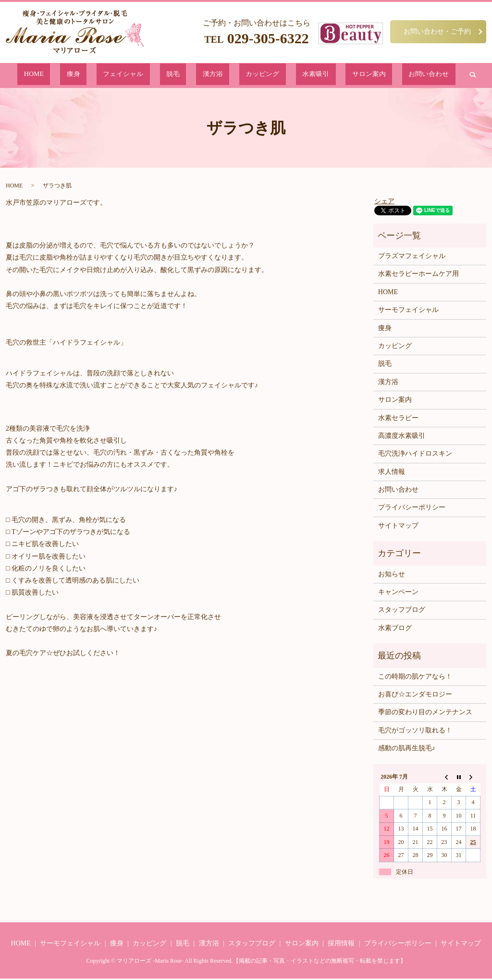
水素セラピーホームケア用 (418, 276)
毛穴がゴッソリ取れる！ (415, 732)
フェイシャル (154, 76)
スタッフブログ (402, 612)
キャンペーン (398, 594)
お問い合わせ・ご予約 (437, 31)
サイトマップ (398, 527)
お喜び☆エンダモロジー (415, 696)
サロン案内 (326, 76)
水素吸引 (287, 76)
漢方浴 (214, 76)
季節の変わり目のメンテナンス (425, 714)
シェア (384, 203)
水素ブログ (395, 630)
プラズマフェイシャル (412, 258)
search (406, 76)
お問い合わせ (370, 76)
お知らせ (392, 576)
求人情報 (392, 474)
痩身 (119, 76)
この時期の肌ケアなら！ (415, 678)
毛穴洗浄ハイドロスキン (415, 455)
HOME (93, 76)
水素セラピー (398, 419)
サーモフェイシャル (408, 312)
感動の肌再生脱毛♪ (407, 750)
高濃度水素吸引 (402, 438)
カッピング (249, 76)
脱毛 (189, 76)
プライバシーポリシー (412, 509)
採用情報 (341, 945)
